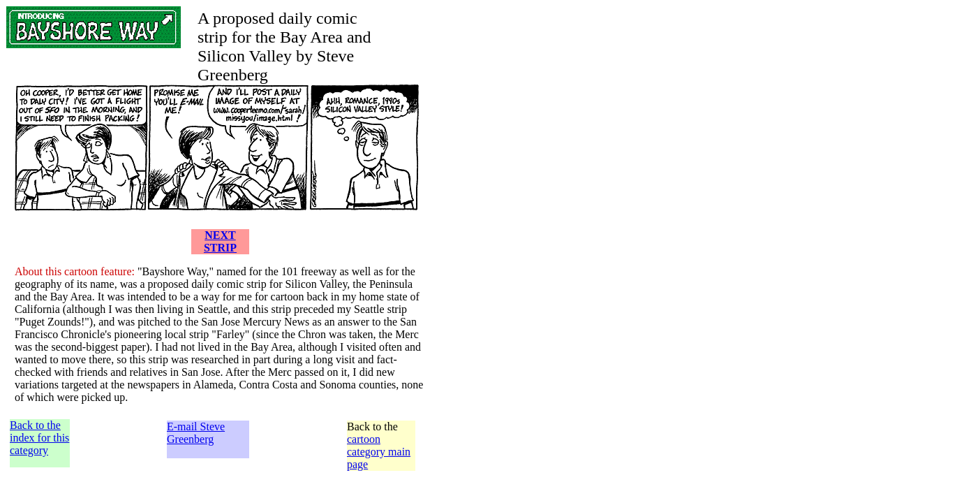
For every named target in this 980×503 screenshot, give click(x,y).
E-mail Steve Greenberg (196, 433)
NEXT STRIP (220, 241)
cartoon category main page (379, 452)
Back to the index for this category (39, 438)
